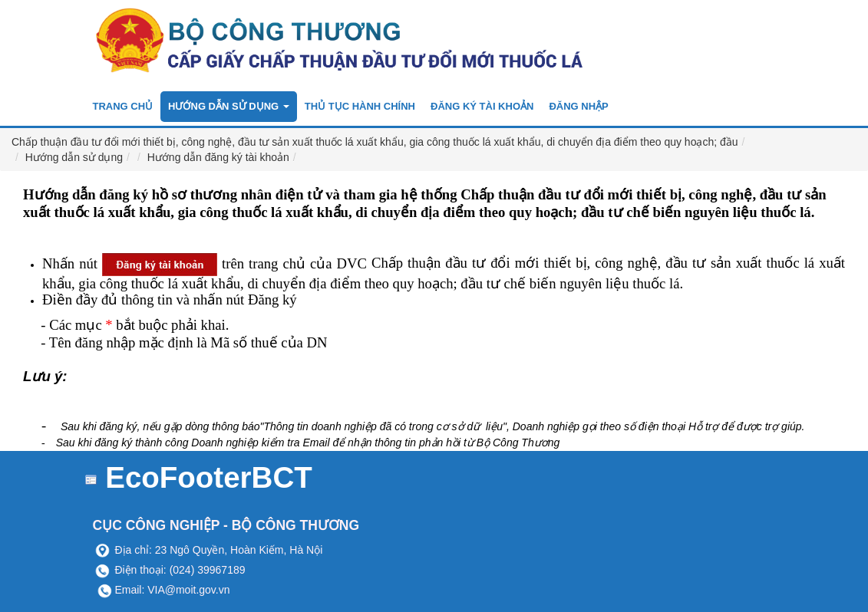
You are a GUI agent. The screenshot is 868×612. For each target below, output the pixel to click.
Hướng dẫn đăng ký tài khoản (218, 157)
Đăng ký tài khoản (482, 106)
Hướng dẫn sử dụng (74, 157)
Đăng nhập (578, 106)
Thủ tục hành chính (360, 106)
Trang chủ (123, 106)
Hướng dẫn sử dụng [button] (229, 106)
